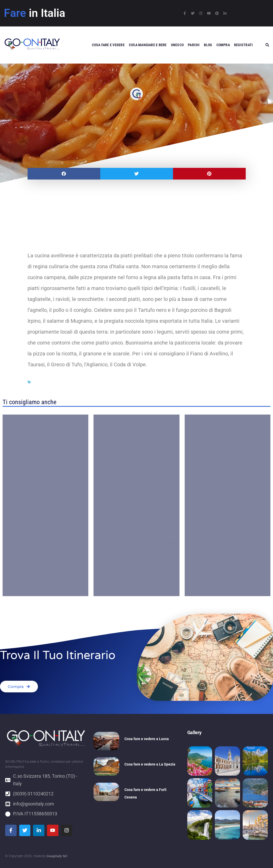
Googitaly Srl (57, 856)
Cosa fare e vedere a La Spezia (150, 764)
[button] (64, 174)
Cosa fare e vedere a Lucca (147, 739)
